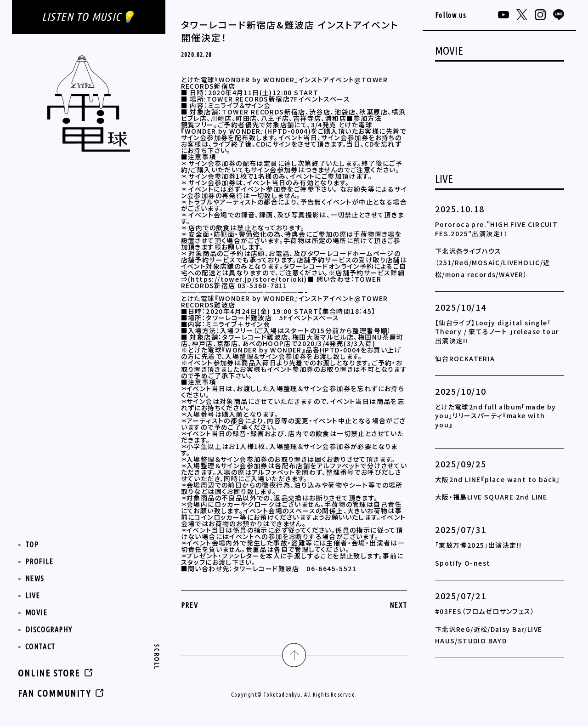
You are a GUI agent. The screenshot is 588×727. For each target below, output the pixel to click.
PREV (190, 605)
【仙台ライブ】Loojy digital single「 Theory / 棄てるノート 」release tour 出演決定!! (497, 332)
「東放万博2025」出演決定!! (478, 545)
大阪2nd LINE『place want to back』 (498, 479)
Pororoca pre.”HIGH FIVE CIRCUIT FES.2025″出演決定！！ (496, 229)
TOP (32, 545)
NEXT (399, 605)
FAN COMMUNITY (54, 693)
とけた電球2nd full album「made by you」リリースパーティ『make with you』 (496, 416)
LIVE (33, 596)
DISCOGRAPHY (49, 630)
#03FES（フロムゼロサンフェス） (485, 611)
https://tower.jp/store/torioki (247, 279)
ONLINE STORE (49, 673)
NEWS (35, 579)
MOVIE (37, 613)
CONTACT (40, 647)
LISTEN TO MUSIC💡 (89, 17)
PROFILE (40, 562)
